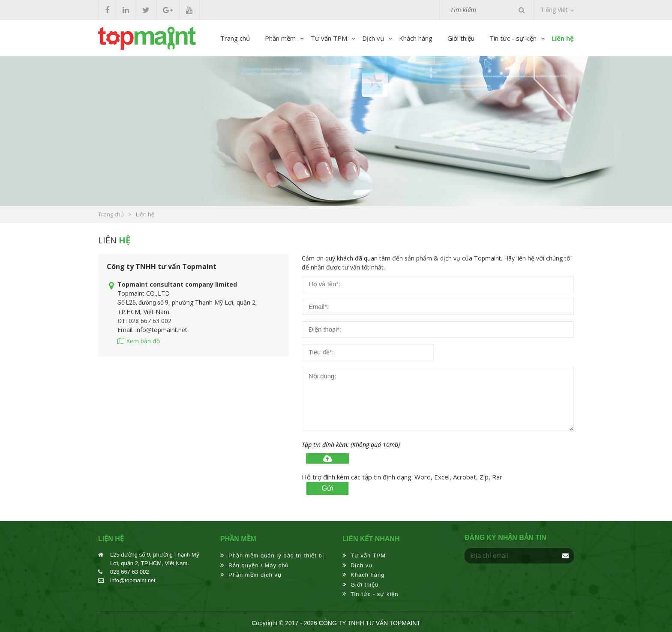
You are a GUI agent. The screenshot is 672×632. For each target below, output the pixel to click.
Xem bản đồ (143, 341)
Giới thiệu (461, 38)
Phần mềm (280, 38)
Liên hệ (563, 38)
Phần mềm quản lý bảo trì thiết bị (276, 556)
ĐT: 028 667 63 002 (144, 321)
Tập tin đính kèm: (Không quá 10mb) (351, 445)
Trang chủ (235, 38)
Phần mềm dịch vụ (255, 575)
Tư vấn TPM (329, 38)
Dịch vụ (373, 38)
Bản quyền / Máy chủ (259, 565)
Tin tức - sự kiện (513, 38)
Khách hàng (416, 38)
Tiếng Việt (554, 10)
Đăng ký (565, 556)
